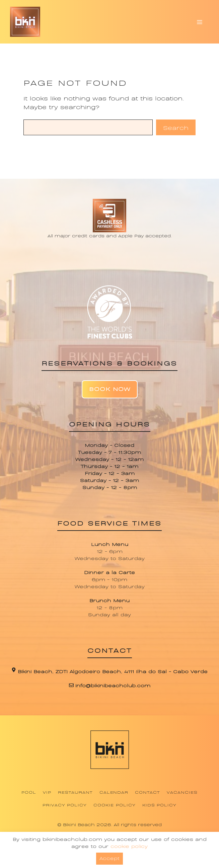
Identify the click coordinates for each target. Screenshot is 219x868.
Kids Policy (160, 805)
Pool (29, 792)
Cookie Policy (114, 805)
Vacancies (182, 792)
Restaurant (75, 792)
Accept (109, 858)
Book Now (110, 388)
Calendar (114, 792)
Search (176, 127)
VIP (47, 792)
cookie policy (129, 846)
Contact (148, 792)
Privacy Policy (65, 805)
